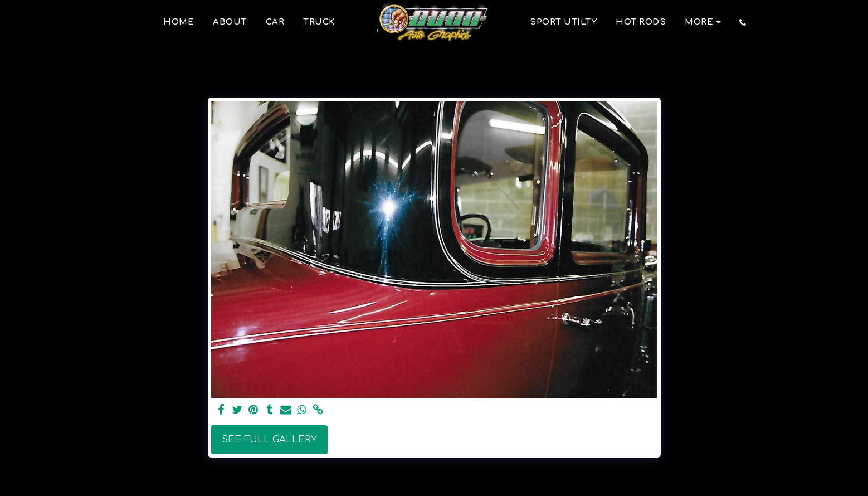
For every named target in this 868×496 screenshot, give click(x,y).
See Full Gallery (269, 439)
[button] (743, 22)
